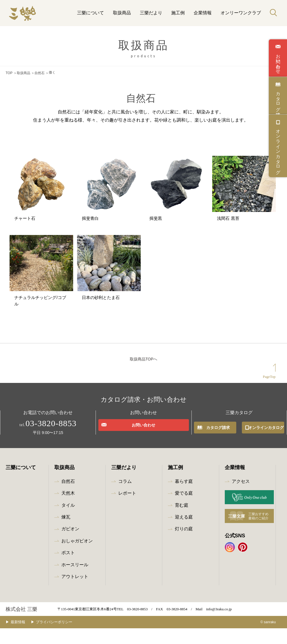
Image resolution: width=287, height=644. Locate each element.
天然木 (68, 509)
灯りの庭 (184, 545)
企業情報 (203, 13)
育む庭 (182, 521)
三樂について (91, 13)
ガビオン (70, 545)
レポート (127, 509)
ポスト (68, 569)
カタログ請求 (278, 99)
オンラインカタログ (278, 149)
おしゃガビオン (77, 557)
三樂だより (151, 13)
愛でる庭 (184, 509)
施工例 (178, 13)
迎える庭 (184, 533)
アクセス (241, 497)
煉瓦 (66, 533)
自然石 (40, 72)
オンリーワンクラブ (241, 13)
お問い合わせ (278, 61)
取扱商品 (122, 13)
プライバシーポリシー (63, 638)
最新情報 (22, 638)
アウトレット (75, 592)
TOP (9, 72)
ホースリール (75, 580)
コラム (125, 497)
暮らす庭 (184, 497)
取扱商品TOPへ (144, 375)
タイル (68, 521)
